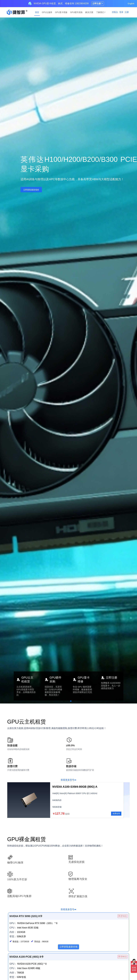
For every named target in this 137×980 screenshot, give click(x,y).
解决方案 (89, 12)
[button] (64, 701)
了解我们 (100, 12)
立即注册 (98, 3)
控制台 (115, 12)
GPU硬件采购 (76, 12)
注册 (127, 12)
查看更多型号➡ (68, 780)
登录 (121, 12)
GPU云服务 (47, 12)
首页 (37, 12)
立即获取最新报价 (31, 190)
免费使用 (116, 814)
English (131, 4)
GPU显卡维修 (61, 12)
